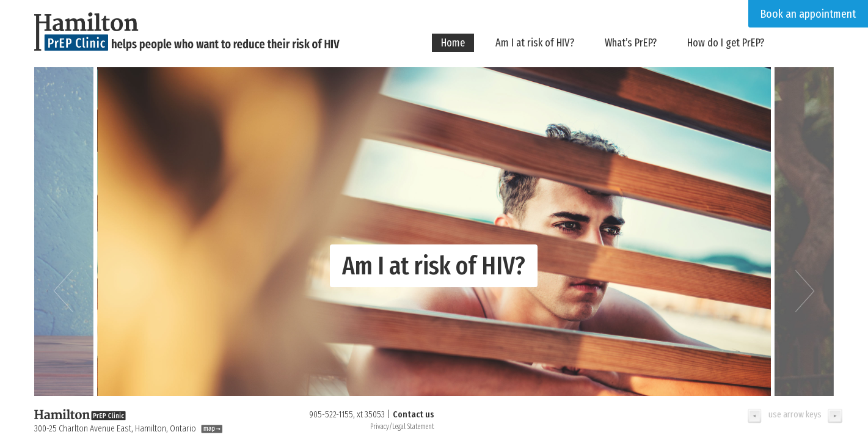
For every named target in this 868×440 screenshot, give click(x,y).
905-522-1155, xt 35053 (347, 414)
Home (453, 43)
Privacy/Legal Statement (402, 427)
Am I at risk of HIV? (535, 43)
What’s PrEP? (631, 43)
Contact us (414, 414)
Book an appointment (808, 14)
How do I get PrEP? (726, 43)
